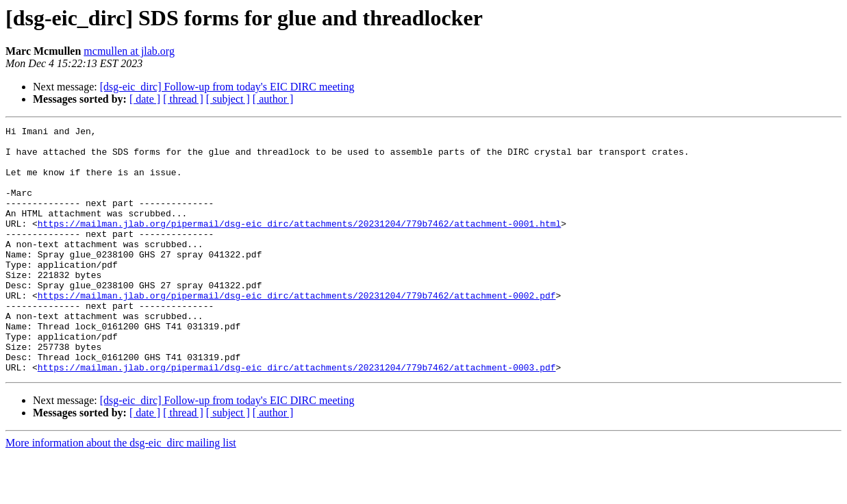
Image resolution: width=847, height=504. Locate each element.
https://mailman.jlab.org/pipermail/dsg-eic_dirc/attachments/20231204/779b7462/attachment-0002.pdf (297, 330)
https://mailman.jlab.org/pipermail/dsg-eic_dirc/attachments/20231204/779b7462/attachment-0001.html (299, 244)
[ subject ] (228, 99)
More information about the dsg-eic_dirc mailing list (121, 492)
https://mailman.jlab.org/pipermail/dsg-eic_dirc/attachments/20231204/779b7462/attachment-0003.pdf (297, 416)
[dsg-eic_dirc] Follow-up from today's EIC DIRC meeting (227, 87)
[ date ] (145, 99)
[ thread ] (183, 99)
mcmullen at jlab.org (129, 51)
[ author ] (273, 99)
